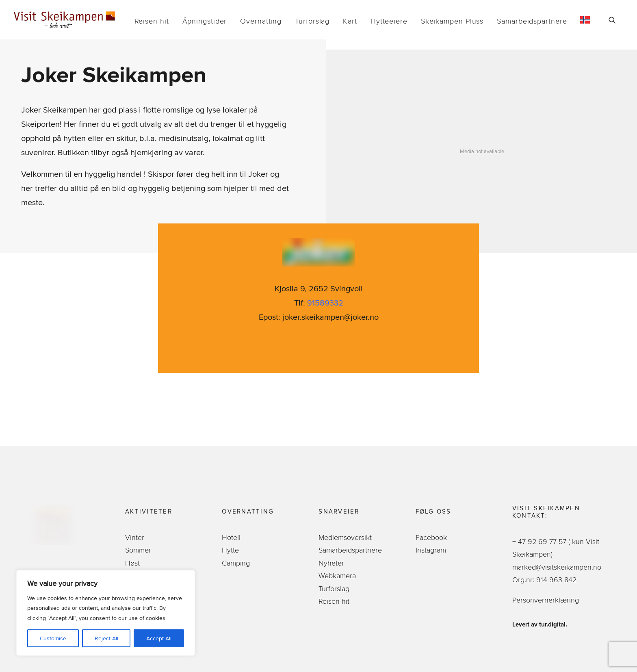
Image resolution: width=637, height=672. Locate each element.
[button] (616, 20)
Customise (53, 638)
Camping (236, 563)
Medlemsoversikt (345, 537)
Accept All (159, 638)
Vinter (135, 537)
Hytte (230, 550)
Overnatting (261, 21)
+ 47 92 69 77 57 (540, 541)
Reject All (106, 638)
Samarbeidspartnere (532, 21)
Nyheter (331, 563)
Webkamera (337, 576)
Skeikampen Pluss (452, 21)
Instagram (431, 550)
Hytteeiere (389, 21)
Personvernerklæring (546, 600)
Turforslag (312, 21)
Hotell (231, 537)
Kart (350, 21)
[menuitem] (152, 21)
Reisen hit (152, 21)
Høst (132, 563)
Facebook (431, 537)
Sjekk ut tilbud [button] (319, 348)
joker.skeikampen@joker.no (330, 317)
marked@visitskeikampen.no (558, 567)
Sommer (138, 550)
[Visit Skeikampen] (65, 20)
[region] (106, 613)
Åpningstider (205, 21)
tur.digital (552, 624)
